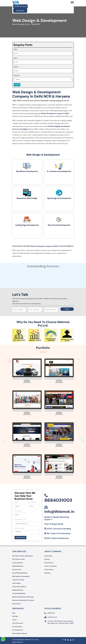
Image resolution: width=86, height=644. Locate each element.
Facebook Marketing (19, 593)
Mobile (16, 67)
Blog (14, 612)
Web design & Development (21, 576)
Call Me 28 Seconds (20, 6)
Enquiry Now (20, 11)
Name (15, 49)
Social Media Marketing (20, 572)
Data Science (17, 603)
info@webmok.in (59, 511)
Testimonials (48, 555)
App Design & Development (59, 198)
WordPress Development (27, 172)
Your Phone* (32, 501)
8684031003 (58, 499)
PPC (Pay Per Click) (18, 558)
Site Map (15, 615)
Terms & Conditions (51, 565)
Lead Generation (18, 562)
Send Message (20, 537)
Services (17, 75)
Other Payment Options (20, 633)
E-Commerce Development (59, 172)
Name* (17, 501)
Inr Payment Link (18, 629)
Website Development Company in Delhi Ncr (45, 245)
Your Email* (18, 510)
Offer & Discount (18, 622)
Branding (47, 572)
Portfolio (47, 558)
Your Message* (19, 527)
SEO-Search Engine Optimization (23, 555)
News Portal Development (59, 225)
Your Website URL (20, 519)
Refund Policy (49, 562)
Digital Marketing (18, 565)
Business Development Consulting (23, 599)
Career (14, 619)
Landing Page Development (27, 225)
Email (15, 58)
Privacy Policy (17, 569)
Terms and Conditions (19, 586)
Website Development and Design (23, 596)
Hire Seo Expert (17, 626)
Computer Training (18, 579)
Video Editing (16, 582)
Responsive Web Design (27, 198)
